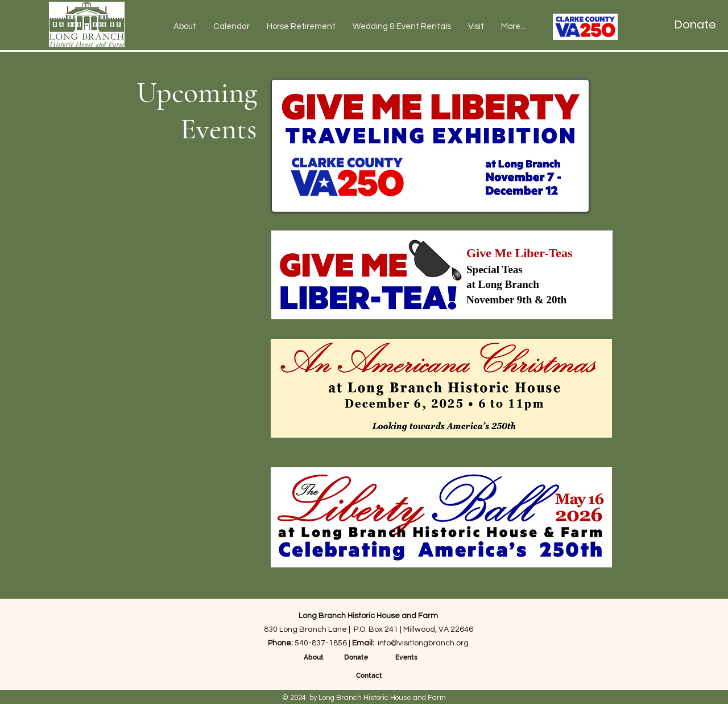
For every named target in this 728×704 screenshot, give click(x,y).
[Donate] (695, 24)
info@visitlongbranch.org (423, 643)
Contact (369, 676)
